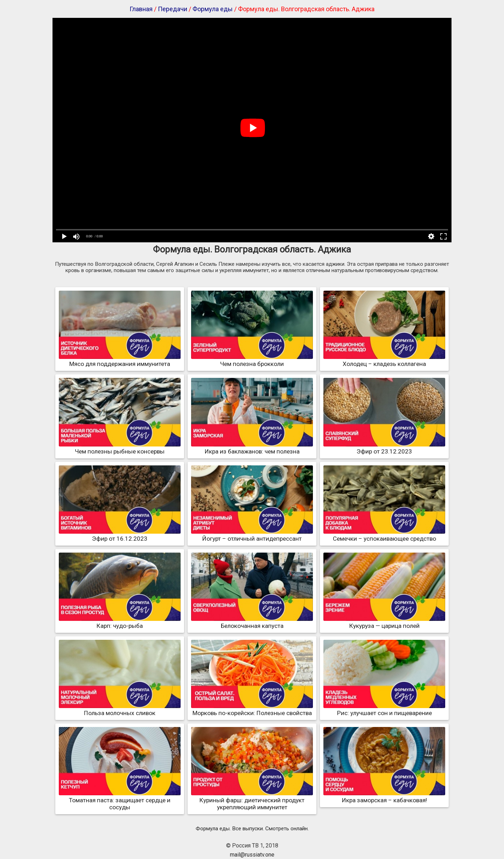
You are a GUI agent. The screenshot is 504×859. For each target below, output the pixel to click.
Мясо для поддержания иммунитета (120, 360)
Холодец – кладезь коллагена (384, 360)
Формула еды (213, 9)
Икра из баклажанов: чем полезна (252, 448)
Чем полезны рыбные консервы (120, 448)
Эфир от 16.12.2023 (120, 535)
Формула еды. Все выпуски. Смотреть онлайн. (252, 829)
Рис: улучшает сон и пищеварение (384, 709)
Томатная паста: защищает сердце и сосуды (120, 800)
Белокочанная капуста (252, 622)
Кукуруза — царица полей (384, 622)
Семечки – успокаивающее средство (384, 535)
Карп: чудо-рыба (120, 622)
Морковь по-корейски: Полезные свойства (252, 709)
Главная (141, 9)
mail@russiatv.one (252, 855)
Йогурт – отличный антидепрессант (252, 535)
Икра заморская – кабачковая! (384, 797)
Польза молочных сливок (120, 709)
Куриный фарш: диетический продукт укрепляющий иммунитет (252, 800)
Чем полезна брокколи (252, 360)
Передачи (173, 9)
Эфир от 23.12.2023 (384, 448)
